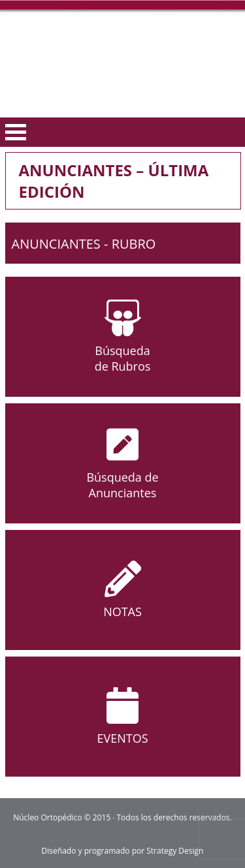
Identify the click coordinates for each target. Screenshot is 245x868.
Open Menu (16, 132)
